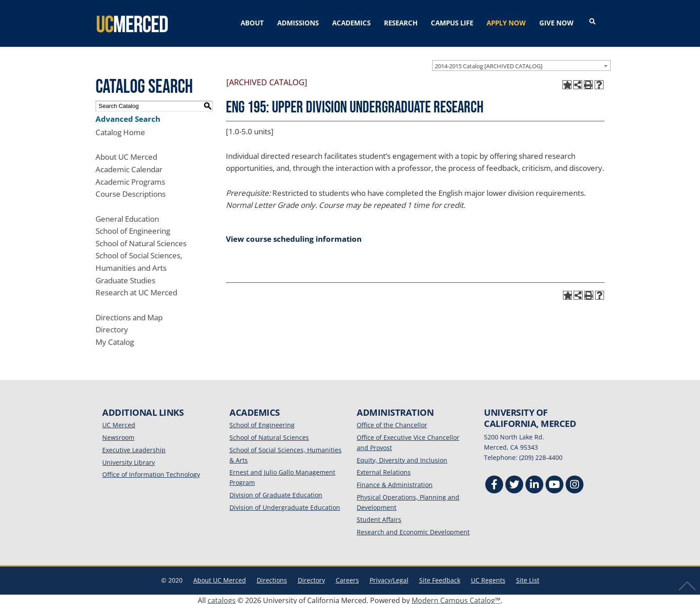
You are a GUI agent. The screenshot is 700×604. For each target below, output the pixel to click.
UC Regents (488, 578)
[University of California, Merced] (131, 22)
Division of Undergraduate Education (285, 505)
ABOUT (252, 23)
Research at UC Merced (136, 290)
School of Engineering (133, 229)
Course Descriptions (131, 192)
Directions (272, 578)
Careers (347, 578)
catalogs (222, 598)
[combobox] (521, 63)
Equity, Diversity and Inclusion (402, 458)
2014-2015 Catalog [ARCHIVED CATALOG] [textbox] (489, 63)
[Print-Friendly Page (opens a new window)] (588, 83)
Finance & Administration (395, 482)
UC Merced (119, 423)
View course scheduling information (294, 236)
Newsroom (118, 435)
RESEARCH (401, 23)
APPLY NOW (506, 23)
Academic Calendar (129, 167)
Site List (528, 578)
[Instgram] (575, 483)
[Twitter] (514, 483)
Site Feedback (440, 578)
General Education (127, 216)
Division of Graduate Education (276, 493)
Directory (112, 327)
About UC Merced (126, 155)
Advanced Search (128, 116)
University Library (129, 460)
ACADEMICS (351, 23)
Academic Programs (130, 180)
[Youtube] (554, 483)
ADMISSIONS (298, 23)
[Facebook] (494, 483)
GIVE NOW (556, 23)
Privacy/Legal (389, 578)
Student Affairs (379, 517)
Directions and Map (129, 315)
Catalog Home (120, 130)
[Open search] (592, 22)
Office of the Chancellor (392, 423)
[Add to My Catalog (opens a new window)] (567, 83)
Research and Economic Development (413, 530)
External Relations (384, 470)
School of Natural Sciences (141, 241)
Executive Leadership (134, 448)
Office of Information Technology (151, 472)
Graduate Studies (125, 278)
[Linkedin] (534, 483)
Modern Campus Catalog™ (456, 598)
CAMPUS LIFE (452, 23)
